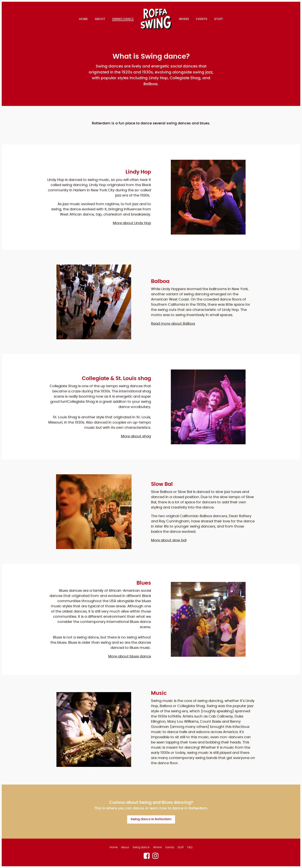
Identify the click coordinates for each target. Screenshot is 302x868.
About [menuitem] (100, 19)
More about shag (136, 436)
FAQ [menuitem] (190, 847)
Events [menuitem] (202, 19)
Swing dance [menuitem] (123, 19)
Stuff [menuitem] (219, 19)
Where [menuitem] (184, 19)
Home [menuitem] (83, 19)
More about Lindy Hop (132, 223)
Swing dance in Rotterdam (151, 819)
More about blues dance (130, 657)
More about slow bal (169, 540)
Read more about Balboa (173, 324)
